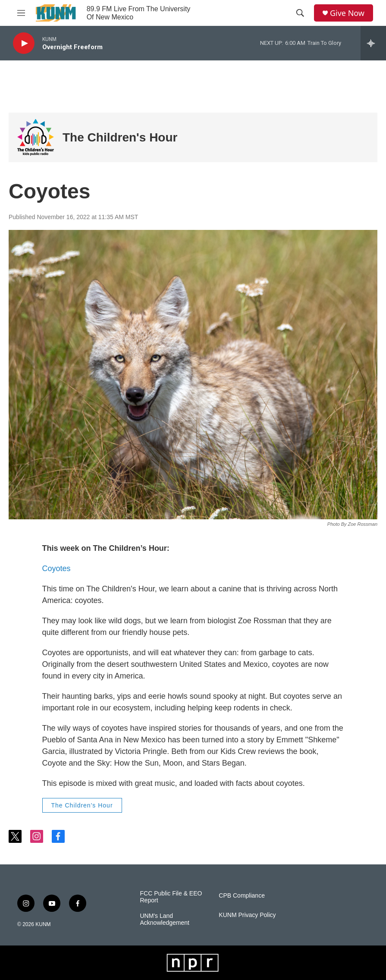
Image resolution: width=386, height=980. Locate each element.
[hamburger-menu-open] (21, 13)
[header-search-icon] (300, 13)
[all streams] (373, 43)
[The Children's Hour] (36, 137)
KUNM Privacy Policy (247, 915)
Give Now (347, 13)
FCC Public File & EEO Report (171, 897)
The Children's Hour (120, 137)
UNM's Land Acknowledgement (165, 919)
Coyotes (56, 569)
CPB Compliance (242, 896)
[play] (24, 43)
